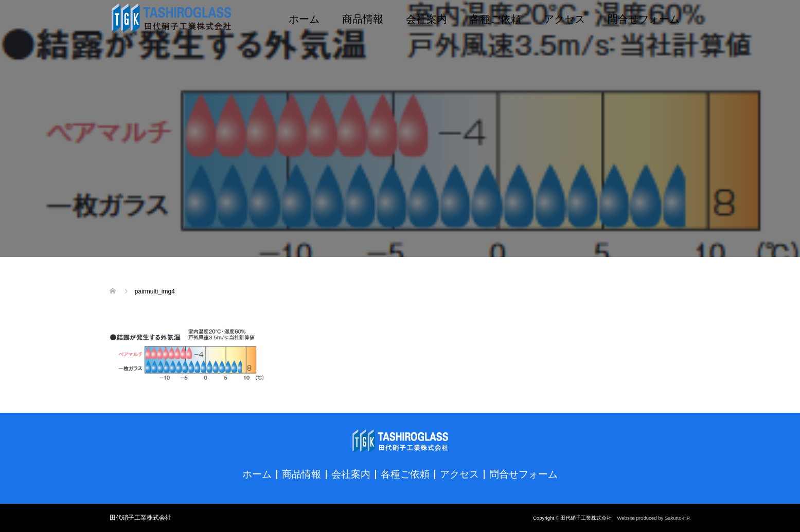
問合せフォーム (644, 18)
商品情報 (363, 18)
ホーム (304, 18)
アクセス (564, 18)
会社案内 (426, 18)
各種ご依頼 (495, 18)
